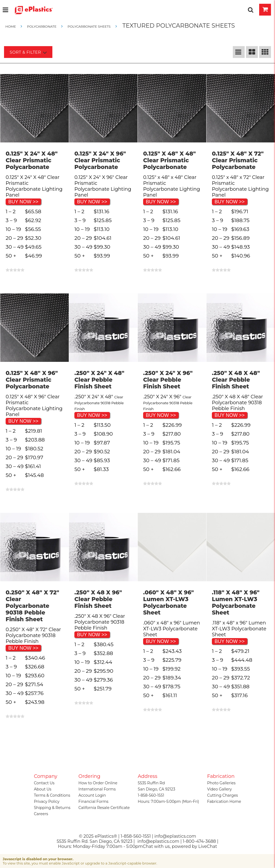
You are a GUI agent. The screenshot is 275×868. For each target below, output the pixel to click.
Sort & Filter (28, 52)
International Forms (97, 789)
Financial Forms (93, 801)
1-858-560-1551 (151, 795)
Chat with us (156, 846)
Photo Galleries (221, 783)
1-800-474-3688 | (201, 841)
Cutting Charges (222, 795)
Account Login (92, 795)
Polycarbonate (42, 26)
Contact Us (44, 783)
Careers (41, 814)
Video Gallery (219, 789)
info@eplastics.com (158, 841)
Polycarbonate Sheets (89, 26)
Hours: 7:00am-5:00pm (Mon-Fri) (168, 801)
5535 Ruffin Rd (151, 783)
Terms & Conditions (52, 795)
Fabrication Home (224, 801)
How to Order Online (98, 783)
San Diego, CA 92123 (156, 789)
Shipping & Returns (52, 808)
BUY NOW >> (23, 202)
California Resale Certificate (104, 808)
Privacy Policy (47, 801)
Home (11, 26)
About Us (43, 789)
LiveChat (208, 846)
